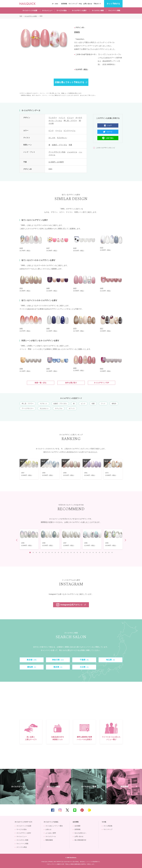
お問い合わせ (88, 4)
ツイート (110, 132)
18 (84, 552)
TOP (137, 810)
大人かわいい (62, 138)
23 (99, 552)
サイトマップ (73, 4)
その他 (51, 123)
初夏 (70, 145)
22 (96, 552)
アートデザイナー (28, 408)
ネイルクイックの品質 (30, 10)
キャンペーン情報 (114, 10)
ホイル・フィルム (55, 121)
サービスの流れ (62, 10)
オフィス (72, 408)
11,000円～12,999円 (56, 162)
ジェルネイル (72, 152)
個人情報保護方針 (80, 840)
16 (77, 552)
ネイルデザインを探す (79, 10)
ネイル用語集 (108, 826)
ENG (57, 4)
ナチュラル (59, 408)
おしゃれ (52, 138)
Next (125, 540)
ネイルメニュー (47, 10)
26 (109, 552)
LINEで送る (110, 138)
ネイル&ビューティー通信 (54, 826)
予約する (113, 4)
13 (68, 552)
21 (93, 552)
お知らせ (48, 829)
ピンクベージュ (70, 131)
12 (65, 552)
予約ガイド (97, 4)
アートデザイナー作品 (57, 152)
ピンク (51, 131)
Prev (17, 540)
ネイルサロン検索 (98, 10)
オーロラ (79, 118)
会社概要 (77, 826)
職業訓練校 (49, 840)
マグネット (44, 404)
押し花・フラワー (70, 121)
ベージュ (59, 131)
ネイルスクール (51, 836)
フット (103, 404)
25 (106, 552)
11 (62, 552)
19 (87, 552)
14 (71, 552)
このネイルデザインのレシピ (105, 148)
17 (81, 552)
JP (53, 4)
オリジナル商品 (22, 847)
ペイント (62, 118)
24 (103, 552)
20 (90, 552)
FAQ (80, 4)
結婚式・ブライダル (59, 145)
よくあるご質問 (51, 833)
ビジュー (70, 118)
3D (80, 121)
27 (112, 552)
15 (74, 552)
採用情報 (64, 4)
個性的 (114, 404)
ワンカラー (53, 118)
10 (58, 552)
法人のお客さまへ (80, 833)
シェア (109, 125)
